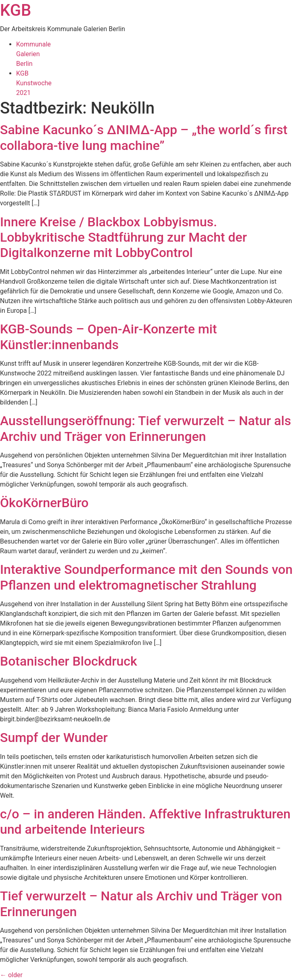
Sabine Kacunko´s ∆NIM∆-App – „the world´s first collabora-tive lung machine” (144, 137)
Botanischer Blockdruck (69, 661)
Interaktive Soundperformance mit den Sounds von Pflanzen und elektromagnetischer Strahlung (146, 577)
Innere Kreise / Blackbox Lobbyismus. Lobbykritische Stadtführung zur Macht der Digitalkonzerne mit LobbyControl (123, 237)
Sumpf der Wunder (54, 738)
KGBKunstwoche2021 (34, 83)
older (11, 975)
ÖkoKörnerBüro (44, 503)
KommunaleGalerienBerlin (33, 54)
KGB (16, 10)
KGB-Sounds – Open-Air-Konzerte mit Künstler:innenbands (108, 337)
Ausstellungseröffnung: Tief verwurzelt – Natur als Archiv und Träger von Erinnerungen (145, 428)
